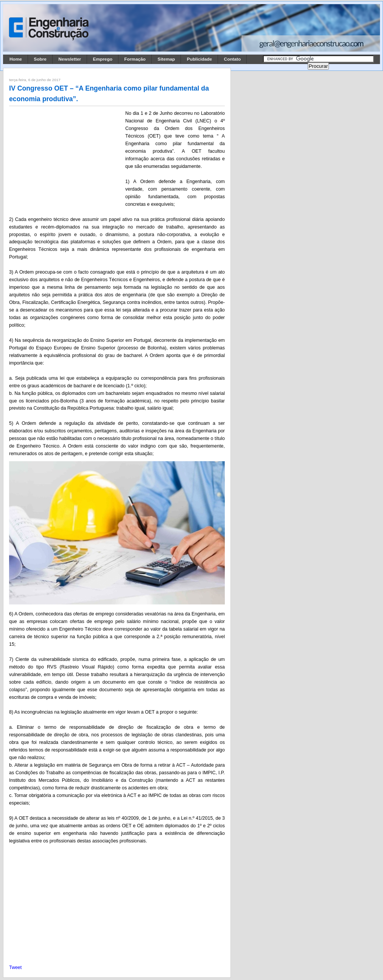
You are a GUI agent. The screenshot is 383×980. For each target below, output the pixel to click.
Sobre (40, 59)
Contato (233, 59)
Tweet (15, 967)
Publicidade (199, 59)
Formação (135, 59)
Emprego (103, 59)
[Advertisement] (66, 160)
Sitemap (166, 59)
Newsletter (70, 59)
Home (16, 59)
